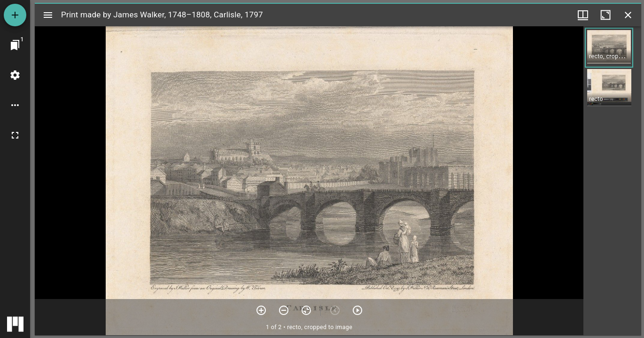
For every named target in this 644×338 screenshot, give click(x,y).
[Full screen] (15, 135)
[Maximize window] (605, 15)
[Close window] (628, 15)
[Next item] (357, 310)
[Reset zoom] (306, 310)
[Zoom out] (284, 310)
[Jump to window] (15, 45)
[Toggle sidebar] (48, 15)
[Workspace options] (15, 105)
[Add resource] (15, 15)
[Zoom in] (261, 310)
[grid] (612, 181)
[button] (609, 48)
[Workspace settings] (15, 75)
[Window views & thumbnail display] (583, 15)
